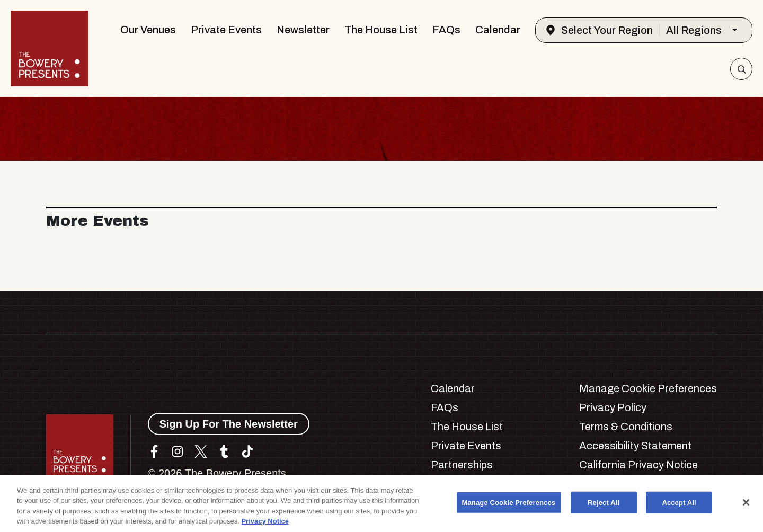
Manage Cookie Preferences (648, 388)
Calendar (498, 30)
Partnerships (462, 465)
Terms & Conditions (626, 427)
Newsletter (303, 30)
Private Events (226, 30)
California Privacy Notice (638, 465)
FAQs (446, 30)
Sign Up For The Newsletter (229, 424)
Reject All (604, 507)
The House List (381, 30)
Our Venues (148, 30)
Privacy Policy (613, 407)
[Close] (746, 507)
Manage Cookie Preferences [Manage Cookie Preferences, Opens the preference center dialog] (509, 507)
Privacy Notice (265, 526)
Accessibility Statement (635, 446)
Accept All (679, 507)
